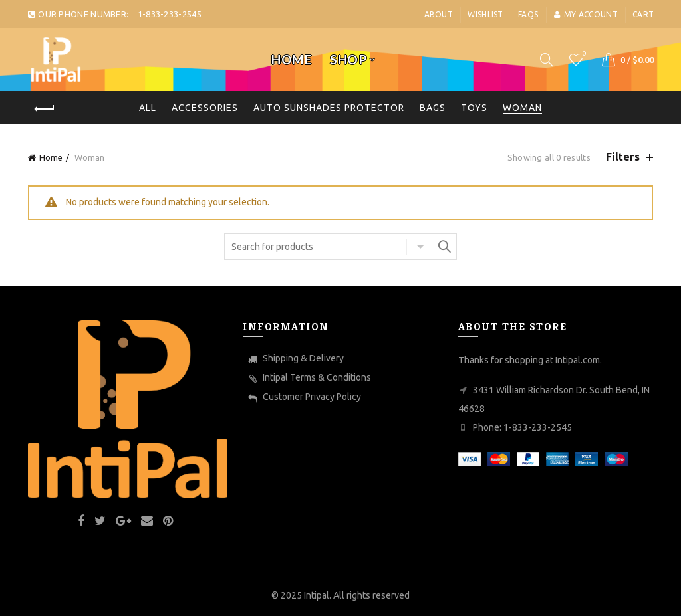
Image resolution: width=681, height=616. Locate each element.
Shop (348, 59)
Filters (623, 157)
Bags (433, 108)
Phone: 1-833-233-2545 (522, 427)
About (439, 14)
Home (292, 59)
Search (444, 247)
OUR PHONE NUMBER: (114, 14)
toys (474, 108)
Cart (643, 14)
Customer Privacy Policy (312, 397)
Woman (522, 108)
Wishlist (485, 14)
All (148, 108)
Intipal (317, 595)
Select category (418, 247)
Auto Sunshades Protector (329, 108)
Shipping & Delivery (303, 358)
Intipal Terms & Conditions (317, 377)
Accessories (205, 108)
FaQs (528, 14)
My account (586, 14)
